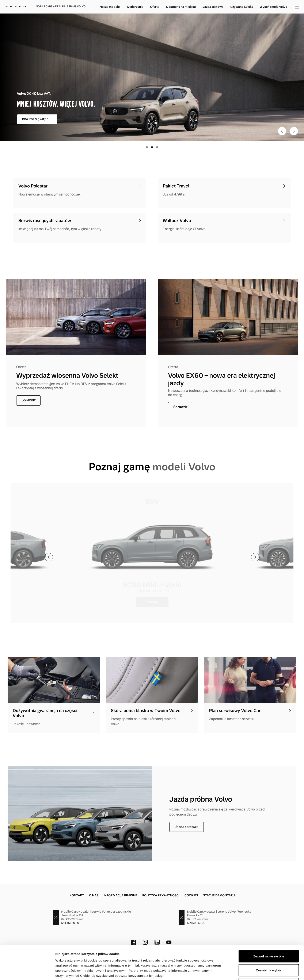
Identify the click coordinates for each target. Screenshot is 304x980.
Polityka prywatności (161, 895)
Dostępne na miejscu (215, 7)
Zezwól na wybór (269, 939)
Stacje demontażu (219, 895)
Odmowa (269, 952)
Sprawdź (29, 400)
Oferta (189, 7)
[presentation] (49, 557)
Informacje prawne (120, 895)
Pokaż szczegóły (225, 972)
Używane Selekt (276, 7)
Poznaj (152, 602)
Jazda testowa (247, 7)
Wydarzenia (169, 7)
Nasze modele (144, 7)
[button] (63, 616)
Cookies (191, 895)
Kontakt (77, 895)
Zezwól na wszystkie (269, 925)
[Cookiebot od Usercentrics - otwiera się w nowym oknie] (27, 972)
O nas (94, 895)
